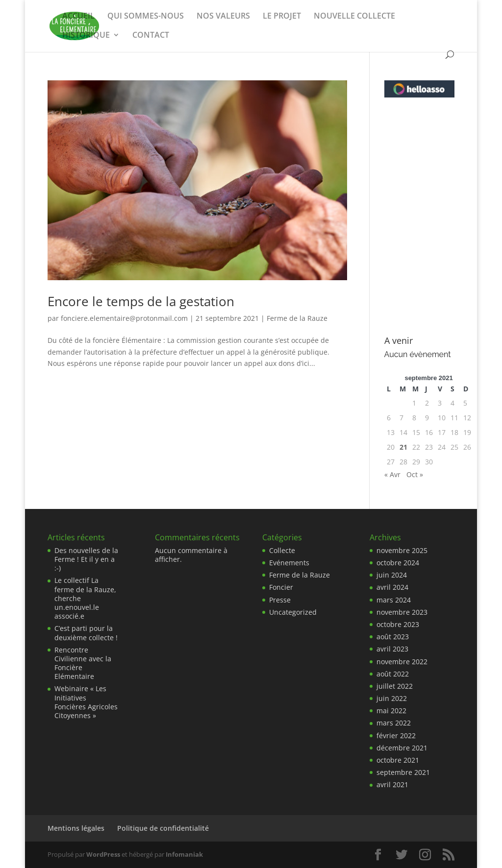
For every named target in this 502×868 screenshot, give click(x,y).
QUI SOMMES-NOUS (146, 17)
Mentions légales (76, 828)
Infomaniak (184, 854)
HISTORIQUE (86, 36)
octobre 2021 (398, 760)
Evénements (289, 563)
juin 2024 (392, 575)
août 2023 (393, 637)
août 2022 (393, 674)
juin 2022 (392, 698)
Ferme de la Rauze (297, 318)
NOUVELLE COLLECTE (354, 17)
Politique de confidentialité (163, 828)
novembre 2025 (402, 550)
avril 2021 (392, 784)
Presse (280, 600)
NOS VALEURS (223, 17)
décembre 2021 (402, 748)
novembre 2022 (402, 662)
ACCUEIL (78, 17)
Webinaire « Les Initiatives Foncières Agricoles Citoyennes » (86, 702)
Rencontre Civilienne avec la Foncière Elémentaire (83, 663)
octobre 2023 (398, 624)
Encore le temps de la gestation (141, 301)
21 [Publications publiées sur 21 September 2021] (403, 447)
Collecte (282, 550)
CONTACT (151, 36)
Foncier (281, 587)
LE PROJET (282, 17)
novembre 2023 (402, 612)
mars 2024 (394, 600)
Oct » (415, 474)
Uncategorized (293, 612)
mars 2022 (394, 723)
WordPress (103, 854)
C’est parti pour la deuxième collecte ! (86, 633)
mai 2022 (391, 711)
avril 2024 (392, 587)
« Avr (392, 474)
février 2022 (396, 735)
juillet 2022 (395, 686)
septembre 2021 (403, 772)
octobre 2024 (398, 563)
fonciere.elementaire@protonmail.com (124, 318)
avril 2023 (392, 649)
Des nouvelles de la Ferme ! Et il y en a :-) (86, 559)
